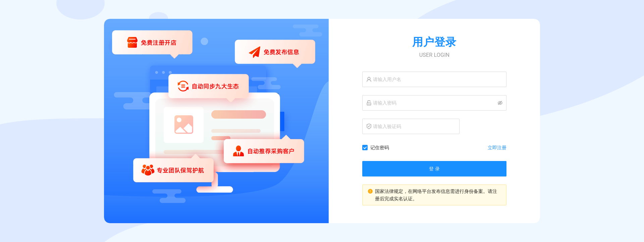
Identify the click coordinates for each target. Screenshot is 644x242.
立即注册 (497, 148)
